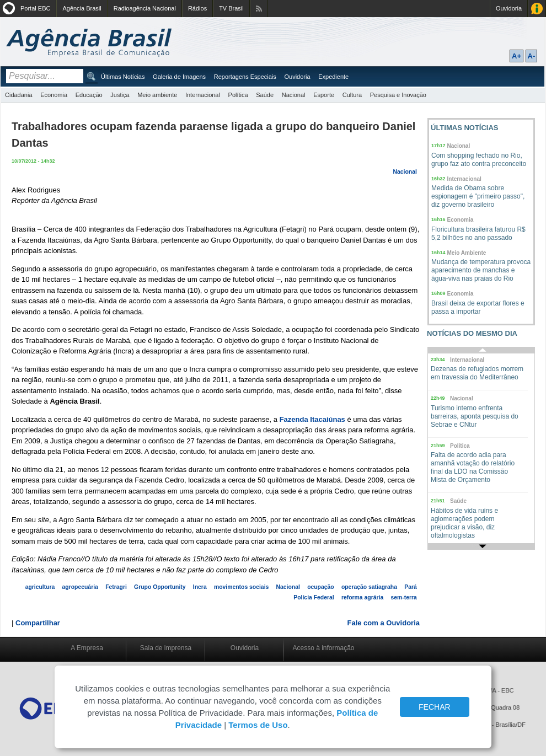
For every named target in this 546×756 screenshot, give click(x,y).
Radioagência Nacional (145, 8)
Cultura (352, 95)
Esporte (324, 95)
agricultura (40, 587)
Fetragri (116, 587)
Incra (200, 587)
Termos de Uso (258, 725)
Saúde (265, 95)
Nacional (294, 95)
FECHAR (435, 707)
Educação (89, 95)
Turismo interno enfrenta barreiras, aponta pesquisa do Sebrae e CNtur (475, 416)
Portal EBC (35, 8)
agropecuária (80, 587)
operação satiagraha (369, 587)
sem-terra (403, 597)
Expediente (333, 77)
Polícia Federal (314, 597)
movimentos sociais (241, 587)
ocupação (321, 587)
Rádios (197, 8)
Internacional (203, 95)
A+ (516, 56)
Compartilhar (38, 623)
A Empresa (87, 648)
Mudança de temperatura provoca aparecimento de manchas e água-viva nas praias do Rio (481, 270)
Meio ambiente (157, 95)
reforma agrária (362, 597)
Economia (54, 95)
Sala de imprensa (166, 648)
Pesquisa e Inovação (398, 95)
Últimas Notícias (123, 77)
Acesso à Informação (537, 9)
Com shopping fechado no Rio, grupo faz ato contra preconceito (479, 160)
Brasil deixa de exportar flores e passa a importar (478, 307)
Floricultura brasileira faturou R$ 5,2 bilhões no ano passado (478, 234)
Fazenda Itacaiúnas (312, 419)
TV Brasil (231, 8)
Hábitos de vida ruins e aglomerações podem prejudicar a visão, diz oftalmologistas (464, 523)
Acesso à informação (323, 648)
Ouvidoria (509, 8)
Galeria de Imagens (179, 77)
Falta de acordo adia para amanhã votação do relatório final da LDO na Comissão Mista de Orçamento (473, 467)
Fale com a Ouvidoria (384, 623)
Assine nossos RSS (259, 9)
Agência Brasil (82, 8)
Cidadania (19, 95)
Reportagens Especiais (245, 77)
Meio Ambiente (467, 253)
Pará (411, 587)
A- (532, 56)
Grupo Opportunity (160, 587)
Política (238, 95)
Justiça (120, 95)
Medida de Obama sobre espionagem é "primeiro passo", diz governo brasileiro (478, 196)
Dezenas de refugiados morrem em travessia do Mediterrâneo (477, 373)
